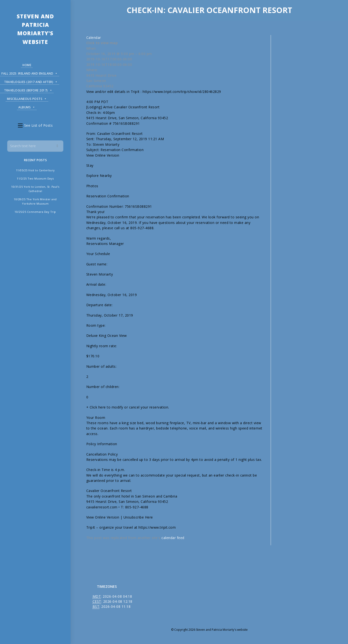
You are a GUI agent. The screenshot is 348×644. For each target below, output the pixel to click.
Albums (27, 107)
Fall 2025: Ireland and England (30, 73)
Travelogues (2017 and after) (31, 81)
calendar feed (173, 538)
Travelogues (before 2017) (28, 90)
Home (27, 65)
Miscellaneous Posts (27, 98)
